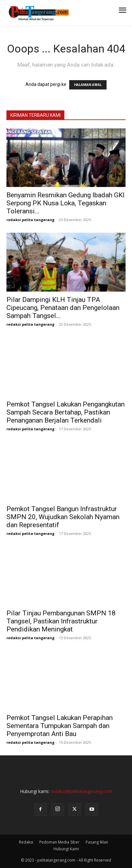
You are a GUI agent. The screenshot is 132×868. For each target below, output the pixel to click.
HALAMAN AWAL (88, 85)
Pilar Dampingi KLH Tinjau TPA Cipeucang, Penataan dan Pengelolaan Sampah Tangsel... (63, 308)
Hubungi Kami (66, 849)
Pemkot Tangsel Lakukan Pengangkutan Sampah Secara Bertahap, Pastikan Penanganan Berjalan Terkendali (66, 412)
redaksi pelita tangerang (30, 220)
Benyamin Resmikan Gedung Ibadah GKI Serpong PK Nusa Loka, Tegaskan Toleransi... (66, 203)
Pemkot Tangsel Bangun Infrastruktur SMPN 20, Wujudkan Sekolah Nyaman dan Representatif (63, 517)
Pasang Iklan (97, 842)
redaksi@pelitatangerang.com (81, 791)
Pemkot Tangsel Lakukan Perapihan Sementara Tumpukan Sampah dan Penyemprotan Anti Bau (60, 726)
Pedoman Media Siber (59, 842)
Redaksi (26, 842)
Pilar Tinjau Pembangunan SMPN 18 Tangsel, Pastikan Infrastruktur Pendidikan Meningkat (61, 621)
